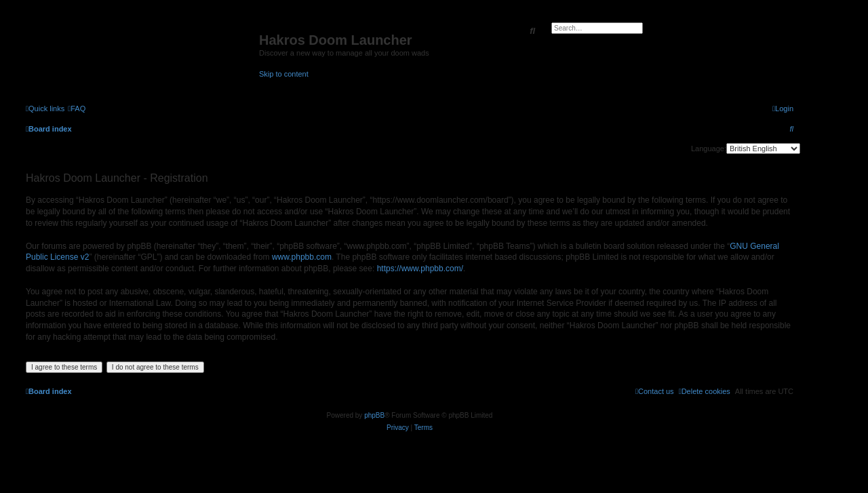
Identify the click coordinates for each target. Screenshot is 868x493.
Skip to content (284, 74)
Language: (709, 149)
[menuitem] (77, 109)
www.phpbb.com (302, 257)
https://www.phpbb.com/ (420, 269)
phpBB (374, 415)
